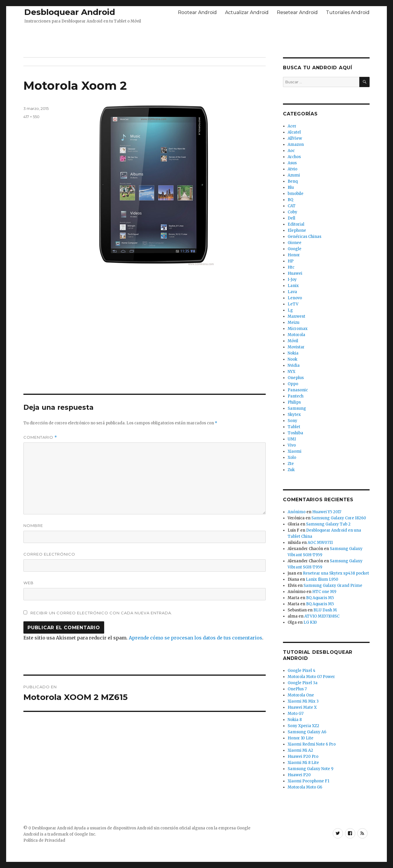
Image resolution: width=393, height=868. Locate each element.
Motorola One (301, 695)
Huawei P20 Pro (303, 757)
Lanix (293, 286)
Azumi (294, 175)
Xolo (292, 458)
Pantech (296, 396)
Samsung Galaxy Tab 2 (328, 524)
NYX (291, 372)
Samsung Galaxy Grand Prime (333, 586)
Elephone (297, 230)
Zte (291, 464)
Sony (292, 421)
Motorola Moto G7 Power (311, 677)
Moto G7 (296, 714)
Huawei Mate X (302, 707)
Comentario (40, 437)
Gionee (295, 243)
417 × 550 (31, 117)
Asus (292, 163)
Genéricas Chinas (304, 237)
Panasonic (298, 390)
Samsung (297, 408)
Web (29, 583)
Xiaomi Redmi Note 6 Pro (312, 744)
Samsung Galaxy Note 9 (310, 769)
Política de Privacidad (44, 840)
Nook (292, 359)
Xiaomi (295, 451)
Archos (294, 157)
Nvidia (294, 365)
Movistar (296, 347)
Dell (291, 218)
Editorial (296, 224)
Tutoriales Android (348, 12)
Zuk (291, 470)
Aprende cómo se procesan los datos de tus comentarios (195, 638)
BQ (290, 200)
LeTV (293, 304)
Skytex (294, 415)
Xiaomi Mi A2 (300, 750)
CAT (292, 206)
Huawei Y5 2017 (327, 512)
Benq (293, 181)
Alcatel (294, 132)
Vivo (292, 445)
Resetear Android (297, 12)
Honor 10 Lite (301, 738)
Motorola (296, 335)
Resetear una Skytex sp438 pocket (336, 573)
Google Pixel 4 (302, 671)
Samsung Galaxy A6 (307, 732)
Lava (292, 292)
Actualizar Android (247, 12)
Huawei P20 (299, 775)
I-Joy (292, 280)
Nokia (293, 353)
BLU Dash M (325, 610)
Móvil (293, 341)
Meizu (294, 323)
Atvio (292, 169)
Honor (294, 255)
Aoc (291, 151)
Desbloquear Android (70, 12)
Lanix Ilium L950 (322, 579)
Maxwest (296, 316)
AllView (295, 138)
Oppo (293, 384)
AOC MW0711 (320, 543)
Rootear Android (197, 12)
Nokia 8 (295, 720)
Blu (291, 187)
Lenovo (295, 298)
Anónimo (297, 512)
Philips (294, 402)
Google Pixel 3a (303, 683)
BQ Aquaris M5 (320, 598)
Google (295, 249)
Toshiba (295, 433)
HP (291, 261)
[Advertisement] (197, 39)
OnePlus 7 (297, 689)
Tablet (294, 427)
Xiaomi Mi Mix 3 (303, 701)
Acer (292, 126)
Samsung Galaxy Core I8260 (339, 518)
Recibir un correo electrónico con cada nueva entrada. (101, 613)
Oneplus (296, 378)
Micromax (298, 329)
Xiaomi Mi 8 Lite (303, 763)
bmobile (296, 194)
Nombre (33, 525)
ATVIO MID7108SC (322, 616)
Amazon (296, 145)
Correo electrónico (49, 554)
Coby (292, 212)
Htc (291, 267)
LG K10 (310, 622)
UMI (292, 439)
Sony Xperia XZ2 (303, 726)
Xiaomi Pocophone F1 (308, 781)
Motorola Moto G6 (305, 787)
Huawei (295, 273)
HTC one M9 (324, 592)
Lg (290, 310)
